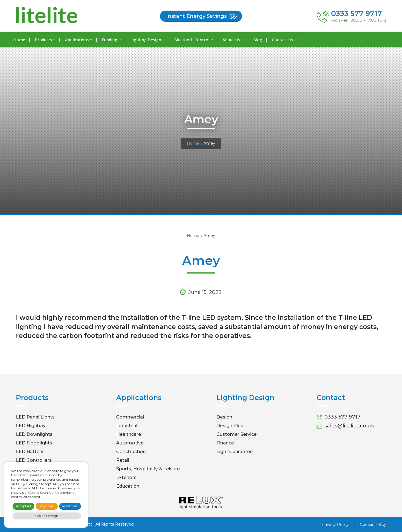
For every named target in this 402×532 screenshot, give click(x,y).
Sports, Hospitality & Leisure (148, 469)
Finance (225, 443)
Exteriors (126, 477)
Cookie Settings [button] (47, 516)
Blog (258, 40)
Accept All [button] (23, 506)
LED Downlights (34, 434)
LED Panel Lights (35, 417)
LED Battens (30, 452)
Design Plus (230, 426)
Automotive (130, 443)
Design (224, 417)
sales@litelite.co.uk (349, 426)
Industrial (127, 426)
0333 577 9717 (342, 417)
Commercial (130, 417)
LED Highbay (31, 426)
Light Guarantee (234, 452)
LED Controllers (34, 460)
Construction (131, 452)
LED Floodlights (34, 443)
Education (128, 486)
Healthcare (129, 434)
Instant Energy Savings (196, 16)
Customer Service (236, 434)
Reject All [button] (47, 506)
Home (19, 40)
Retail (123, 460)
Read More (70, 506)
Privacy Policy (335, 524)
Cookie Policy (373, 524)
